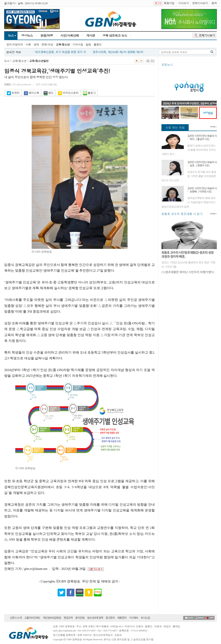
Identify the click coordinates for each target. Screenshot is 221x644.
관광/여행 (47, 35)
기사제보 (133, 618)
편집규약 (68, 618)
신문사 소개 (16, 618)
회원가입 (169, 3)
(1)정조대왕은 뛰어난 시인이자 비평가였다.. (188, 272)
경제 (36, 44)
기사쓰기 (184, 3)
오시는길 (145, 618)
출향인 (98, 44)
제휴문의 (122, 618)
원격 (214, 3)
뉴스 (11, 35)
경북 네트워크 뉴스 (115, 35)
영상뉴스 (27, 35)
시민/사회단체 (70, 35)
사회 (28, 44)
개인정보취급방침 (52, 618)
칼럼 (88, 44)
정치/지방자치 (15, 44)
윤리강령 (80, 618)
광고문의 (110, 618)
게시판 (91, 35)
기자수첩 (78, 44)
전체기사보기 (200, 3)
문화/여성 (47, 44)
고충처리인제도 (32, 618)
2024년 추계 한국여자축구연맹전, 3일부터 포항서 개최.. (190, 105)
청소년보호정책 (95, 618)
